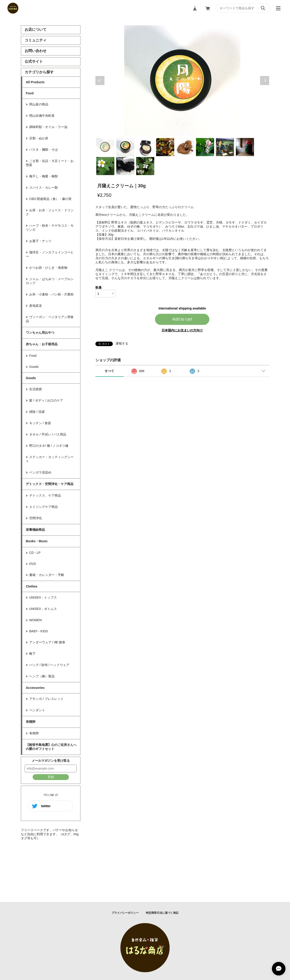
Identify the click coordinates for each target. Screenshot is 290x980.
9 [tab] (105, 166)
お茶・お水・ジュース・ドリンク (50, 212)
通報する (122, 343)
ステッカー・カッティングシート (50, 459)
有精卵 (31, 722)
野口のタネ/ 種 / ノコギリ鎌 (49, 446)
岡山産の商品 (39, 104)
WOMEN (35, 620)
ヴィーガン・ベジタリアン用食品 (50, 319)
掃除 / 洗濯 (37, 412)
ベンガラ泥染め (40, 472)
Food (30, 93)
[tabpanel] (182, 81)
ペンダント (37, 710)
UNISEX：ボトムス (43, 609)
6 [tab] (205, 147)
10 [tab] (125, 166)
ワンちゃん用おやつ (40, 333)
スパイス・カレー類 (43, 188)
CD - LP (35, 553)
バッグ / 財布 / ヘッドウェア (49, 665)
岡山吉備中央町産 (42, 116)
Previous (100, 81)
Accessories (35, 688)
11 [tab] (145, 166)
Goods (34, 367)
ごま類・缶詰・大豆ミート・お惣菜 (50, 163)
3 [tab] (145, 147)
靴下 (32, 654)
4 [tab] (165, 147)
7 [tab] (225, 147)
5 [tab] (185, 147)
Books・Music (37, 541)
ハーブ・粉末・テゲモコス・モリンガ (50, 228)
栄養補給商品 (35, 530)
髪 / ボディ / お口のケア (46, 400)
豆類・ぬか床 (39, 138)
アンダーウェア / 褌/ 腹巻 (47, 642)
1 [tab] (105, 147)
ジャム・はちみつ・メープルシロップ (50, 281)
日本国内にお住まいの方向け (182, 330)
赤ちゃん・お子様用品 (42, 344)
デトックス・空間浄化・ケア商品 (50, 484)
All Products (35, 82)
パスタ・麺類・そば (43, 150)
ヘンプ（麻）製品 (42, 676)
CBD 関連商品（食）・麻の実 (50, 199)
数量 (99, 288)
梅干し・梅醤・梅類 (43, 176)
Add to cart (182, 319)
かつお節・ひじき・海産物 (48, 268)
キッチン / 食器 (40, 423)
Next (265, 81)
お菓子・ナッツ (40, 241)
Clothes (32, 586)
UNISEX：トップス (43, 597)
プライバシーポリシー (125, 913)
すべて (109, 371)
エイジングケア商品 (43, 507)
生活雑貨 (36, 389)
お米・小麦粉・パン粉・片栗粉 (51, 294)
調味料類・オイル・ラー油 (48, 127)
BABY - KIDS (39, 631)
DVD (33, 564)
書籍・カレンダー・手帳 (47, 575)
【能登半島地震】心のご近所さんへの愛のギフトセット (51, 747)
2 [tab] (125, 147)
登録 (51, 777)
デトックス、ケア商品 (45, 495)
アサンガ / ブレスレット (46, 699)
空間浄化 (36, 518)
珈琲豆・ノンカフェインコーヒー (50, 254)
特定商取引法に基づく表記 (162, 913)
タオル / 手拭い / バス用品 (48, 434)
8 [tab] (245, 147)
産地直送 (36, 306)
